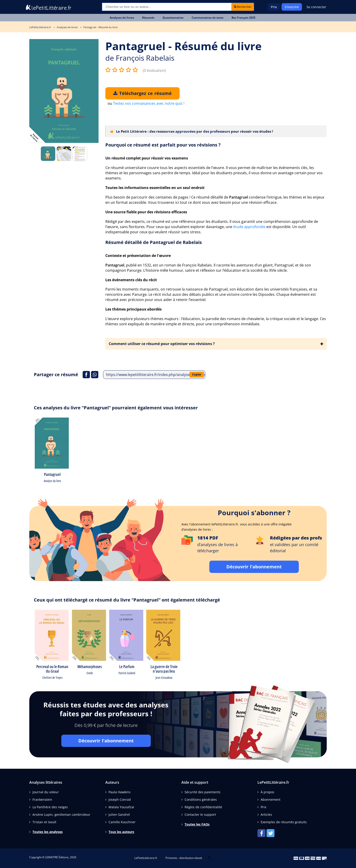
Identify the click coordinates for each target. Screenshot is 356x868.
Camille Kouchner (122, 822)
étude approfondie (249, 227)
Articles (266, 815)
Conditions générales (201, 800)
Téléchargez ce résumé (142, 93)
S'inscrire (292, 7)
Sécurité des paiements (203, 792)
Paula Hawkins (120, 792)
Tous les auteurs (121, 832)
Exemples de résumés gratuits (284, 822)
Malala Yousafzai (121, 807)
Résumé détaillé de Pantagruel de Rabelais (154, 242)
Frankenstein (42, 800)
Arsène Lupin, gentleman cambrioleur (61, 815)
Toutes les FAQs (197, 824)
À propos (267, 792)
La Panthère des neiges (50, 807)
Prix (274, 7)
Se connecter (316, 7)
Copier (197, 374)
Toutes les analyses (48, 832)
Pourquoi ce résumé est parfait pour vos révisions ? (163, 145)
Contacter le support (200, 815)
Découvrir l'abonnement (254, 567)
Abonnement (271, 800)
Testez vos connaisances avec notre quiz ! (149, 103)
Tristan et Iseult (44, 822)
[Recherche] (167, 7)
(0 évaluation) (154, 70)
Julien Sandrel (119, 815)
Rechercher (243, 7)
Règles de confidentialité (203, 807)
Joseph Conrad (120, 800)
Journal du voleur (46, 792)
